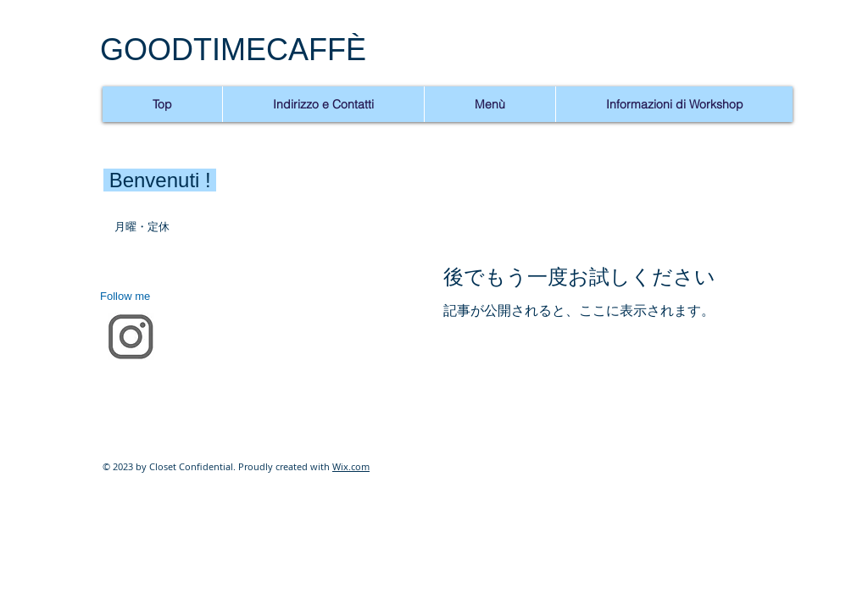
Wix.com (351, 466)
